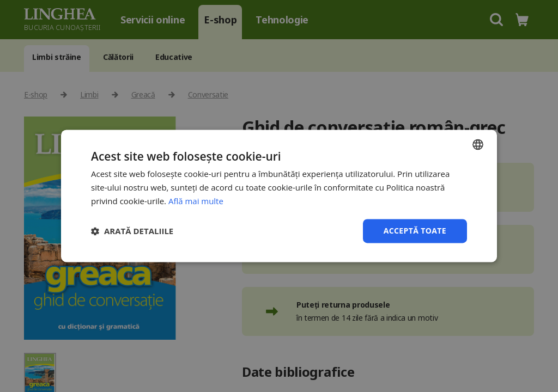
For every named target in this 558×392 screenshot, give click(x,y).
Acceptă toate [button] (415, 231)
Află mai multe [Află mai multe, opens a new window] (196, 201)
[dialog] (279, 196)
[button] (132, 231)
